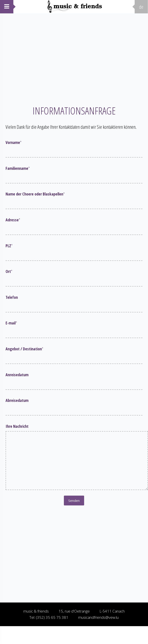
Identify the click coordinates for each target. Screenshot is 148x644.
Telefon (12, 297)
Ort (9, 271)
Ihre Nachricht (17, 426)
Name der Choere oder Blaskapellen (35, 194)
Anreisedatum (17, 375)
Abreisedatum (17, 400)
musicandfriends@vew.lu (98, 617)
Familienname (18, 168)
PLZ (9, 246)
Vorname (14, 142)
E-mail (11, 323)
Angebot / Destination (24, 349)
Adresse (13, 220)
